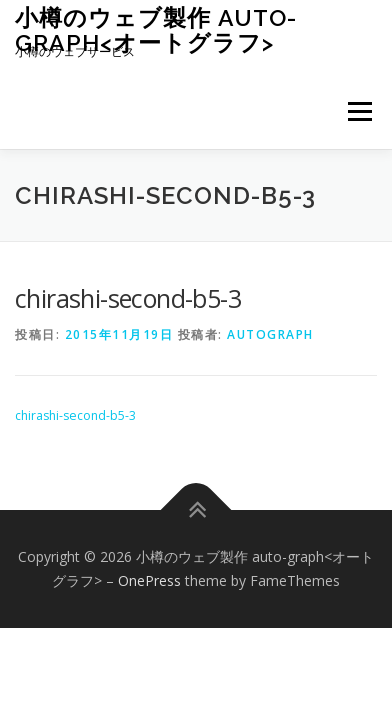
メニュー (359, 111)
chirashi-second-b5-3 (75, 415)
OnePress (149, 580)
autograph (270, 334)
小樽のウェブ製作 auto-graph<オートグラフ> (156, 29)
